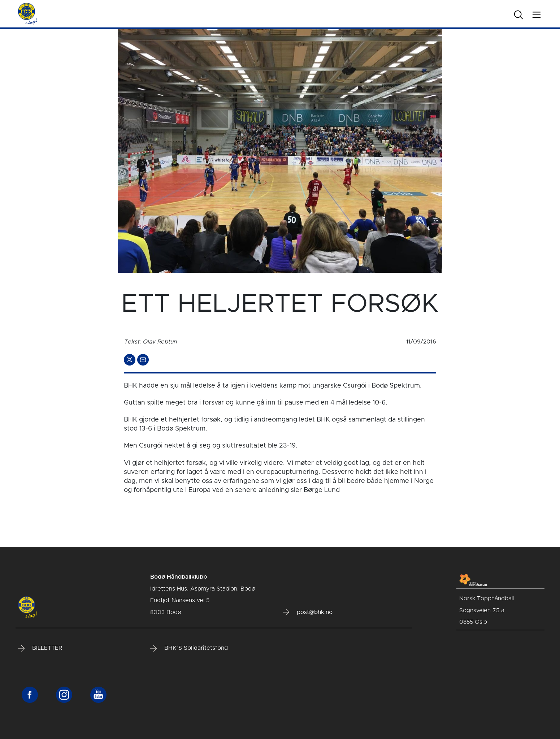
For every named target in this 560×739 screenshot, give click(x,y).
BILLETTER (40, 648)
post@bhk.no (308, 612)
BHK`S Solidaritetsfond (189, 648)
